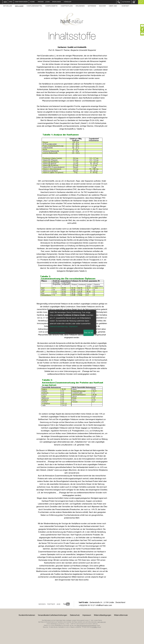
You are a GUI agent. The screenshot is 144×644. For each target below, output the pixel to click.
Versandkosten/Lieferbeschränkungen (53, 615)
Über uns (113, 6)
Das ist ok (89, 333)
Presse (41, 2)
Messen (42, 604)
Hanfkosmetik (52, 6)
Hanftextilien (67, 6)
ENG (11, 2)
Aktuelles (8, 6)
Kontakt (125, 6)
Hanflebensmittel (34, 6)
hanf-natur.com (102, 622)
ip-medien (94, 627)
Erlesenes (80, 6)
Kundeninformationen (27, 615)
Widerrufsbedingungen (103, 615)
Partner (51, 604)
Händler (68, 2)
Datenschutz (75, 615)
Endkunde (57, 2)
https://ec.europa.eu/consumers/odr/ (86, 625)
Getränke (92, 6)
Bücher (103, 6)
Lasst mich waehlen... (58, 333)
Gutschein (126, 2)
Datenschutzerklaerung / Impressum (64, 327)
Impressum (87, 615)
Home (32, 2)
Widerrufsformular (121, 615)
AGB (58, 604)
